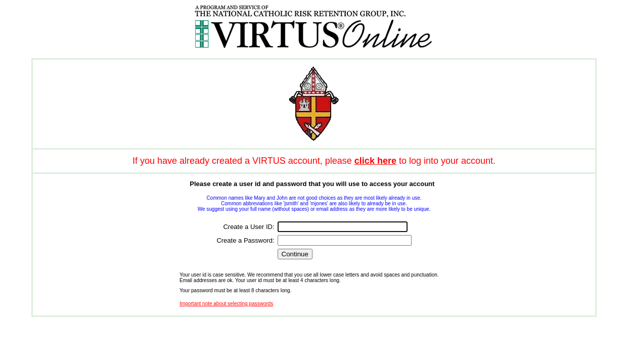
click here (375, 161)
